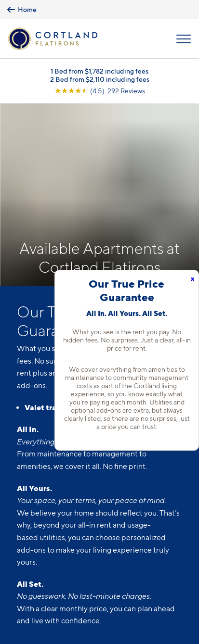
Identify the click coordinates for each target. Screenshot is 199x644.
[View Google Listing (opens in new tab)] (100, 91)
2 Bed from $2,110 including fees (100, 79)
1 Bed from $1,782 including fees (99, 71)
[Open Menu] (184, 39)
